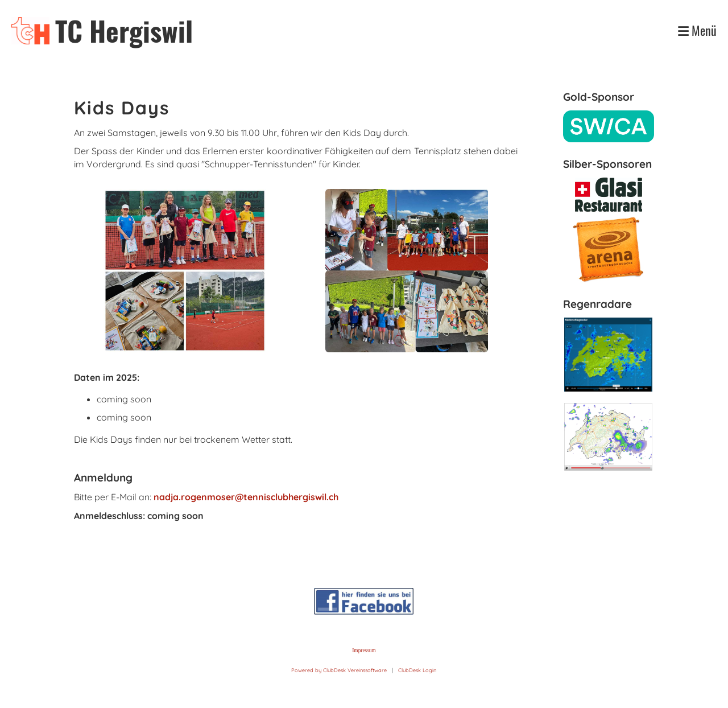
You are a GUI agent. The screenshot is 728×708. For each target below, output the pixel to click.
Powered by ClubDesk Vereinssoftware (339, 670)
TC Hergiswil (124, 30)
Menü (697, 30)
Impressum (364, 651)
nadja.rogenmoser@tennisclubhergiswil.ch (246, 497)
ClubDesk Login (417, 670)
